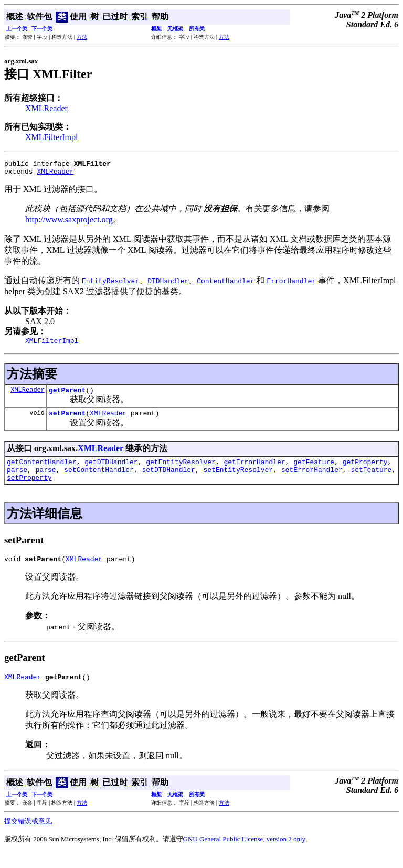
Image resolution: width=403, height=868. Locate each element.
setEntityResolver (238, 480)
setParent (67, 421)
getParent (67, 396)
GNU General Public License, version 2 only (245, 855)
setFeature (371, 480)
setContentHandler (99, 480)
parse (17, 480)
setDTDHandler (168, 480)
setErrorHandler (312, 480)
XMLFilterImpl (51, 137)
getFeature (314, 471)
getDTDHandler (111, 471)
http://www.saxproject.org (69, 223)
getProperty (365, 471)
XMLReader (46, 108)
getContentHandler (42, 471)
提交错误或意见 (28, 837)
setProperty (29, 490)
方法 (82, 37)
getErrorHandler (254, 471)
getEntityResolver (181, 471)
